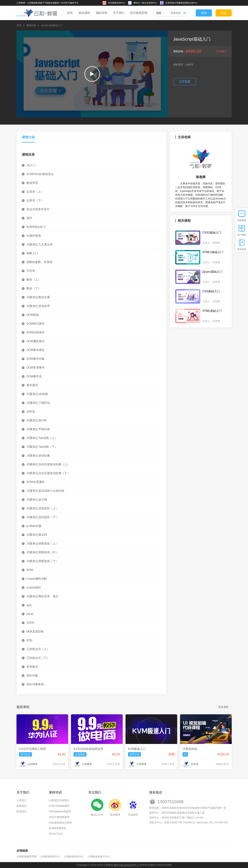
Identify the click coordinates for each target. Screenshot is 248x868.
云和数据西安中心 (74, 857)
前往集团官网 (139, 13)
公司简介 (22, 800)
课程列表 (31, 25)
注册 (224, 13)
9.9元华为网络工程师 (32, 749)
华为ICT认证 (56, 834)
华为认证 (25, 754)
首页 (70, 13)
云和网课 (32, 764)
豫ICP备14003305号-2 (126, 865)
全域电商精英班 (58, 828)
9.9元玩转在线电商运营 (88, 749)
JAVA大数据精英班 (59, 817)
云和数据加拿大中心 (99, 857)
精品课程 (84, 13)
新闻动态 (22, 806)
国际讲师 (101, 13)
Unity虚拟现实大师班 (60, 823)
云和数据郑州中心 (50, 857)
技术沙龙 (134, 754)
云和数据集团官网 (27, 857)
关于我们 (119, 13)
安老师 (195, 764)
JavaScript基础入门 (52, 25)
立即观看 (185, 82)
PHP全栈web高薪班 (60, 811)
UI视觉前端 (190, 749)
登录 (204, 13)
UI (185, 754)
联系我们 (22, 811)
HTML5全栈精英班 (59, 806)
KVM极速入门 (137, 749)
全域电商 (80, 754)
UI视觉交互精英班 (59, 800)
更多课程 (223, 707)
